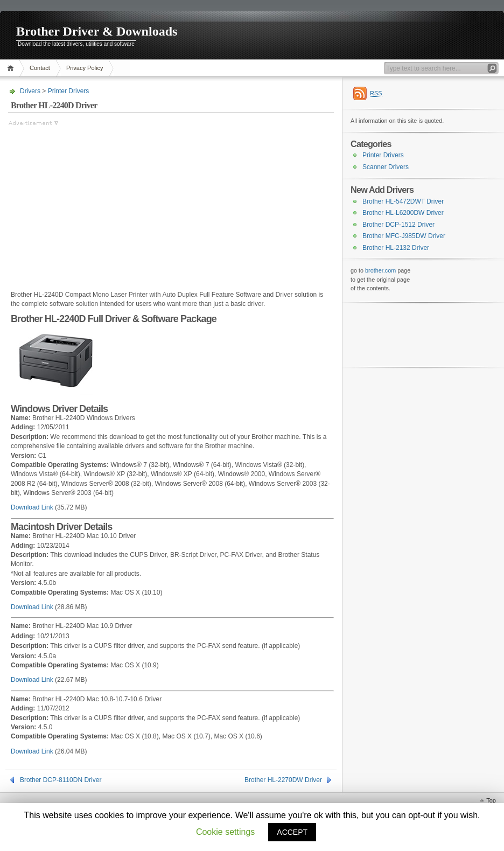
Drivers (30, 91)
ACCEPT (292, 832)
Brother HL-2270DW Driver (283, 780)
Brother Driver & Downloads (97, 31)
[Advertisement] (99, 203)
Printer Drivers (69, 91)
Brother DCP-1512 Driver (398, 225)
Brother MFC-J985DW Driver (404, 236)
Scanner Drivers (386, 167)
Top (491, 800)
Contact (40, 68)
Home (12, 68)
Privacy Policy (85, 68)
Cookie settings (225, 832)
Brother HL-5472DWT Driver (403, 201)
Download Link (32, 507)
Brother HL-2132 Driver (396, 248)
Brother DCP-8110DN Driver (61, 780)
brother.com (380, 270)
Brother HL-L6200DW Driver (403, 213)
